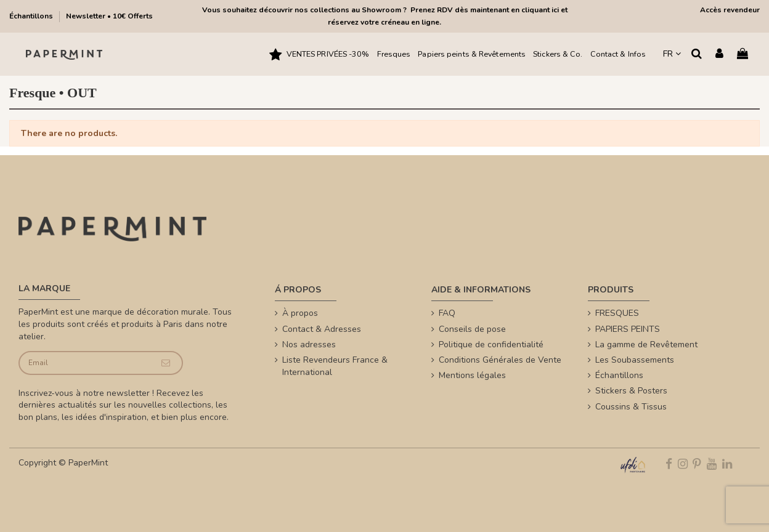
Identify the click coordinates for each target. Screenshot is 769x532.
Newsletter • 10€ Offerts (109, 16)
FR (672, 54)
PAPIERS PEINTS (628, 329)
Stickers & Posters (631, 391)
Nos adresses (309, 345)
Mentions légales (472, 375)
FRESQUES (617, 313)
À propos (300, 313)
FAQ (447, 313)
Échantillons (32, 16)
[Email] (84, 363)
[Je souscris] (165, 363)
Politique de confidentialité (491, 345)
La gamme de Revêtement (646, 345)
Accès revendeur (730, 10)
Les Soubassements (635, 360)
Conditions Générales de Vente (500, 360)
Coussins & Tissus (631, 407)
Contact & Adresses (322, 329)
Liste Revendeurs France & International (335, 366)
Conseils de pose (472, 329)
